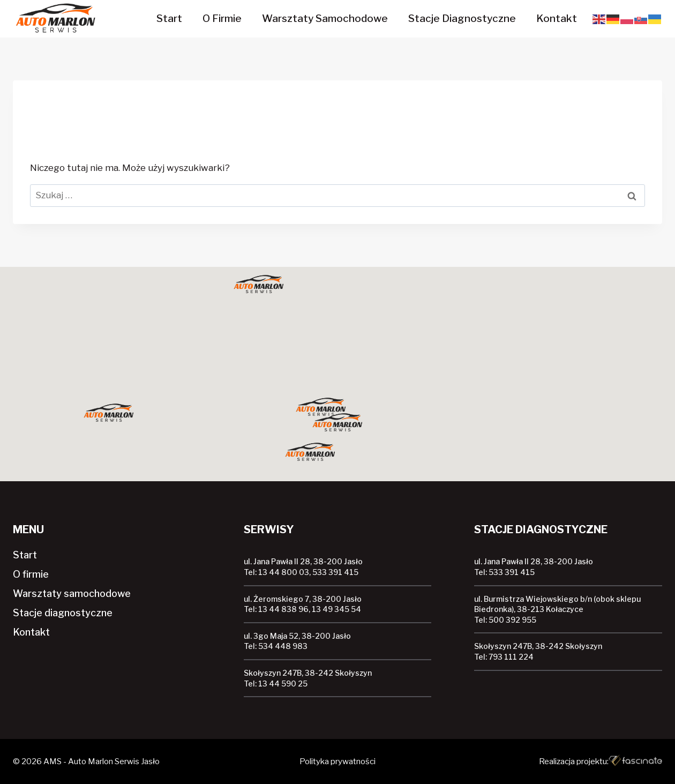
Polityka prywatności (337, 761)
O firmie (222, 18)
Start (169, 18)
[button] (337, 423)
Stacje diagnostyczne (462, 18)
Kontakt (557, 18)
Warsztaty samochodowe (325, 18)
